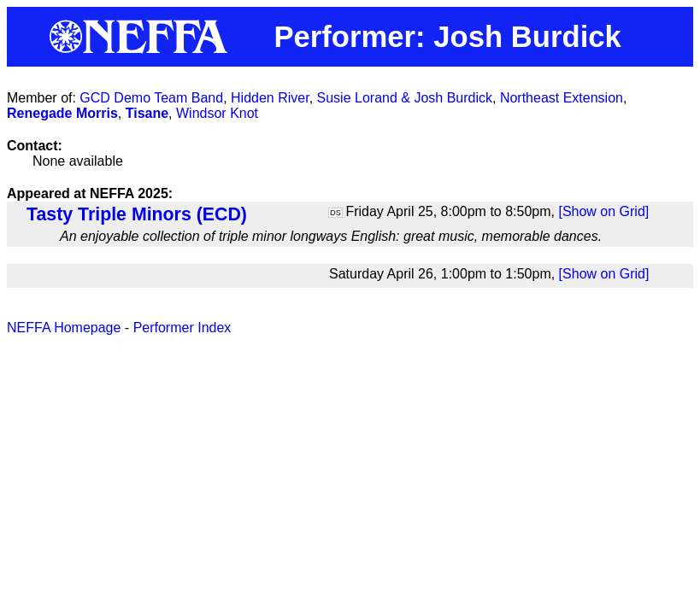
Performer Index (182, 328)
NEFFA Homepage (64, 328)
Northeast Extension (562, 98)
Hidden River (270, 98)
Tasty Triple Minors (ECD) (137, 214)
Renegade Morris (62, 113)
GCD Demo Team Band (151, 98)
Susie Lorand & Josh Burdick (405, 98)
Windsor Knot (217, 113)
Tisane (147, 113)
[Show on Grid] (603, 211)
